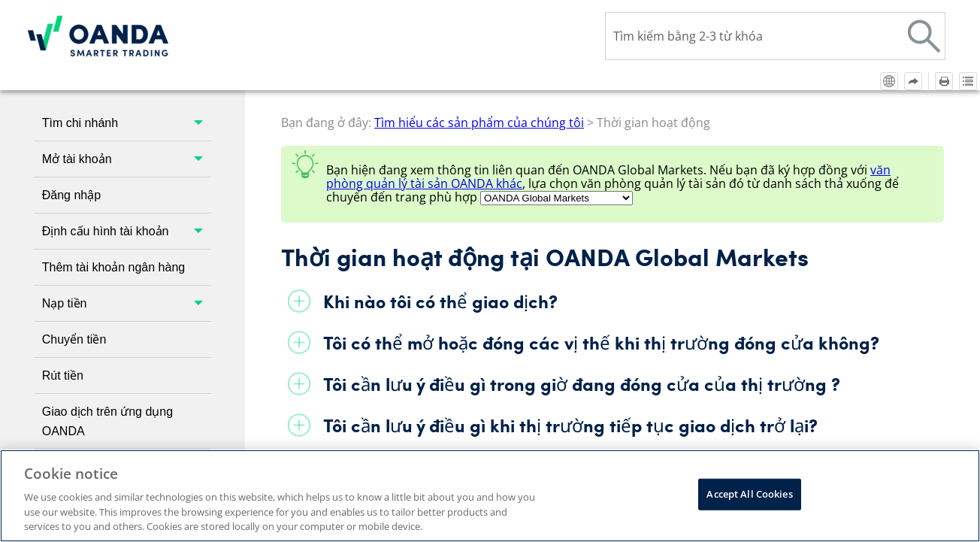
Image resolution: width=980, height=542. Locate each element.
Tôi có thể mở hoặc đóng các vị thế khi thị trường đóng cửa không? (601, 251)
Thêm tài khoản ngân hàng (113, 176)
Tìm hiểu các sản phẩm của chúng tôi (127, 442)
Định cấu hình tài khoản (127, 140)
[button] (924, 36)
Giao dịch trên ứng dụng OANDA (107, 330)
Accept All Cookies (749, 494)
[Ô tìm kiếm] (775, 36)
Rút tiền (63, 285)
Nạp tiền (127, 212)
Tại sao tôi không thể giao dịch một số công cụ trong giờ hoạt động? (607, 375)
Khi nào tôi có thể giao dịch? (440, 210)
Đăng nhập (71, 104)
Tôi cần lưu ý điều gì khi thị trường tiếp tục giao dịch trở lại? (570, 334)
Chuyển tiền (74, 248)
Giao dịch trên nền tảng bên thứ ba (127, 386)
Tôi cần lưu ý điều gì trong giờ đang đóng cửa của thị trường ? (582, 293)
